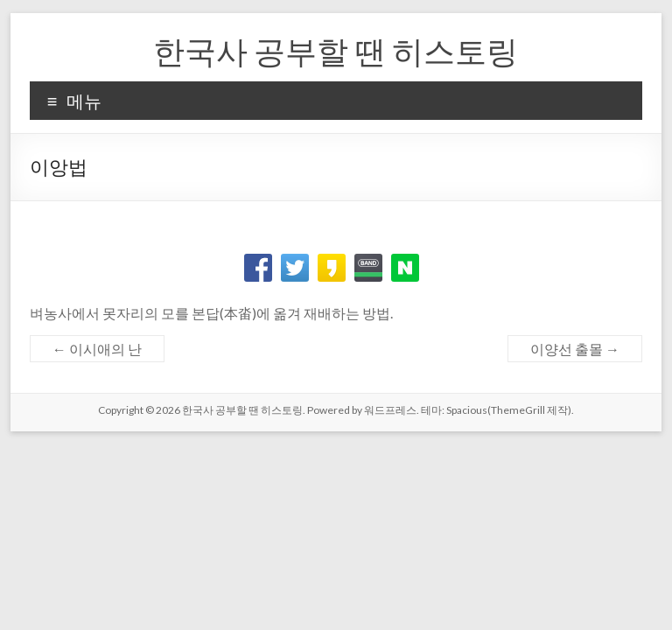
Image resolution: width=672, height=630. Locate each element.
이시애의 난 (97, 349)
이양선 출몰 (575, 349)
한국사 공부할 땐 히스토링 (336, 51)
